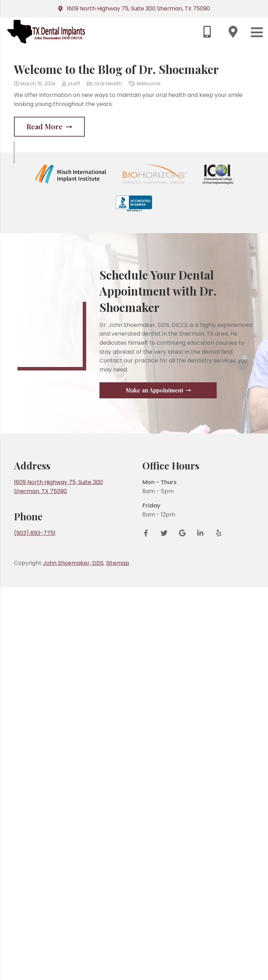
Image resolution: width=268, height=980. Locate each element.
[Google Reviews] (182, 926)
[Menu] (257, 32)
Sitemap (118, 956)
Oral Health (108, 84)
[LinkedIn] (200, 926)
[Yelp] (216, 926)
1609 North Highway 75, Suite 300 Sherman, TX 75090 (138, 9)
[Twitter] (164, 926)
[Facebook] (148, 926)
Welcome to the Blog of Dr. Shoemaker (116, 69)
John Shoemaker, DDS (73, 956)
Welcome (148, 84)
